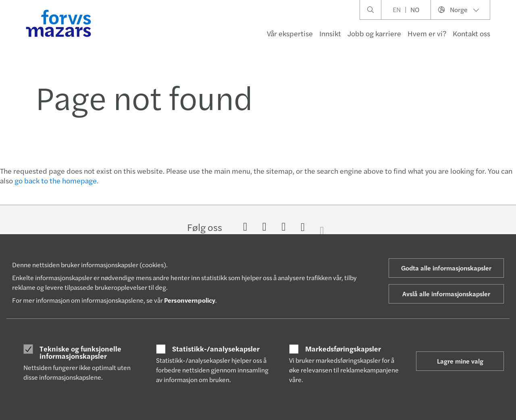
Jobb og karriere (374, 33)
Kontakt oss (471, 33)
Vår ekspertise (290, 33)
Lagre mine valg (460, 361)
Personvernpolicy (190, 300)
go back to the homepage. (56, 180)
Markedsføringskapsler (343, 349)
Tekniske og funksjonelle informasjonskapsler (80, 352)
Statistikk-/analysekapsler (216, 349)
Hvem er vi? (427, 33)
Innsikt (330, 33)
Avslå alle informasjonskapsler (446, 294)
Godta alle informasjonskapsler (446, 268)
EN (397, 9)
